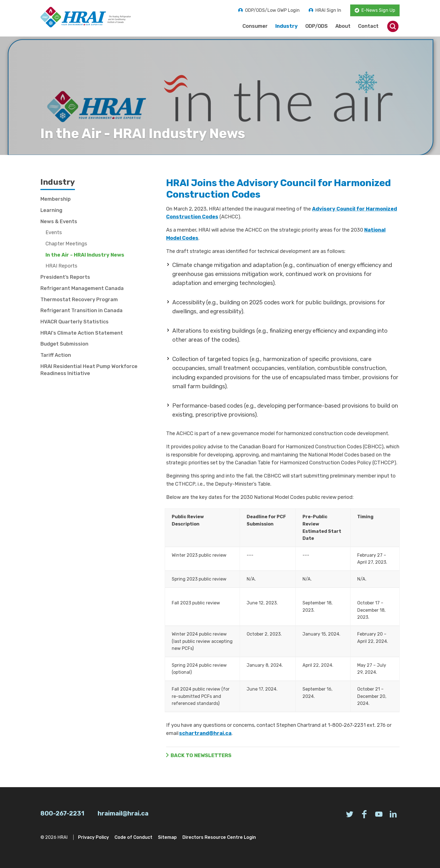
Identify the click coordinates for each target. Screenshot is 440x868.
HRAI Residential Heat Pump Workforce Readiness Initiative (89, 370)
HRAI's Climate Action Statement (82, 333)
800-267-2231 (62, 813)
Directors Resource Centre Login (219, 837)
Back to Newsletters (201, 755)
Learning (51, 210)
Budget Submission (64, 344)
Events (54, 232)
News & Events (59, 221)
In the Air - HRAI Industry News (85, 255)
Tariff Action (56, 355)
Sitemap (167, 837)
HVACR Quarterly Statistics (75, 322)
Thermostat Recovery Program (79, 300)
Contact (368, 26)
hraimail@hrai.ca (123, 813)
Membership (56, 199)
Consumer (255, 26)
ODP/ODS (317, 26)
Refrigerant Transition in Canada (82, 310)
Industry (287, 26)
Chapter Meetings (66, 244)
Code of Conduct (133, 837)
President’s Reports (65, 277)
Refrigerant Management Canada (82, 288)
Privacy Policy (93, 837)
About (343, 26)
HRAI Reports (61, 266)
